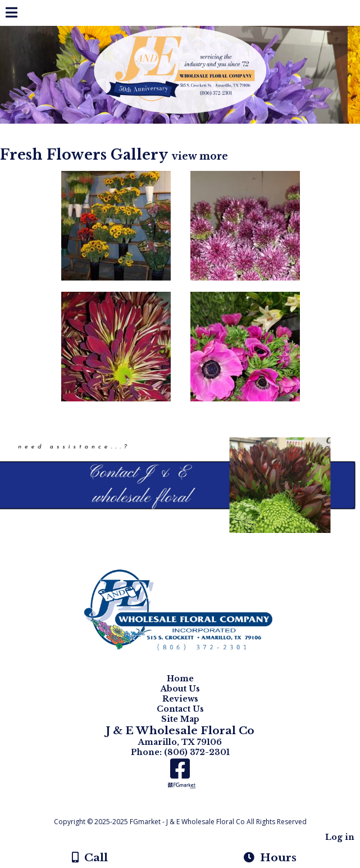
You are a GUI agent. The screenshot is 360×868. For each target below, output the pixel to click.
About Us (180, 689)
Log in (340, 837)
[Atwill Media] (190, 809)
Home (180, 679)
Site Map (180, 719)
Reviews (180, 699)
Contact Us (180, 709)
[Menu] (12, 14)
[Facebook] (180, 773)
